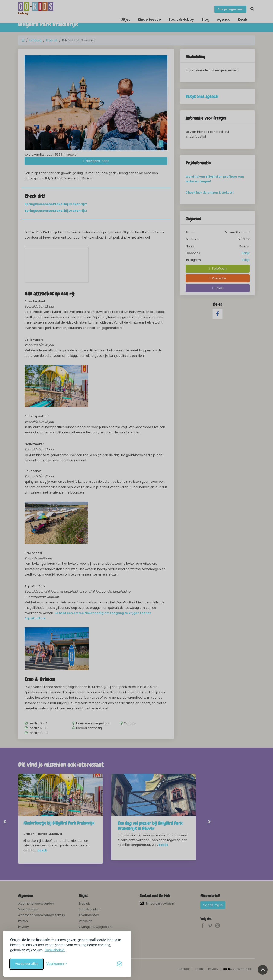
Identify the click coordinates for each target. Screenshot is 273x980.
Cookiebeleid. (55, 950)
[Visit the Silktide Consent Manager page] (119, 964)
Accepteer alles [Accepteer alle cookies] (27, 964)
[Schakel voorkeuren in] (57, 964)
